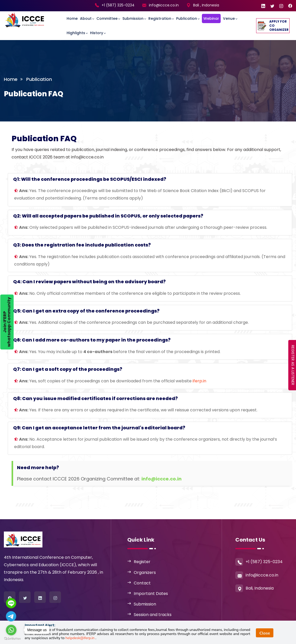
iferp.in (199, 381)
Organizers (145, 572)
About (86, 18)
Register (142, 562)
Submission (133, 18)
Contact (142, 583)
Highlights (76, 33)
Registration (160, 18)
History (97, 33)
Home (72, 18)
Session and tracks (153, 615)
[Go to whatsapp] (11, 630)
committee (107, 18)
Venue (229, 18)
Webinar (211, 18)
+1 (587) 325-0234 (118, 5)
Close (265, 633)
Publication (187, 18)
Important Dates (151, 594)
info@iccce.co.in (164, 5)
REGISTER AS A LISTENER (293, 365)
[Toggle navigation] (57, 16)
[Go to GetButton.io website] (12, 639)
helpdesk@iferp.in (80, 638)
